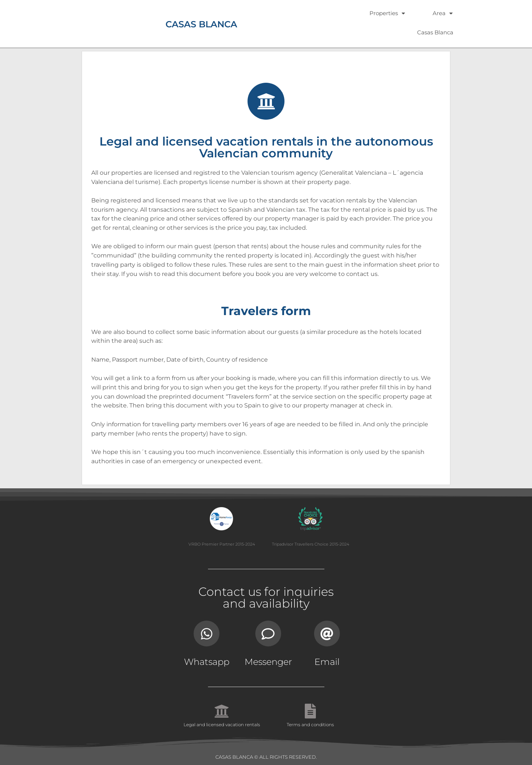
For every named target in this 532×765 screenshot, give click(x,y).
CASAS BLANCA (201, 24)
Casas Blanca (435, 32)
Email (327, 662)
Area (443, 13)
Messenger (268, 662)
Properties (387, 13)
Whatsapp (207, 662)
